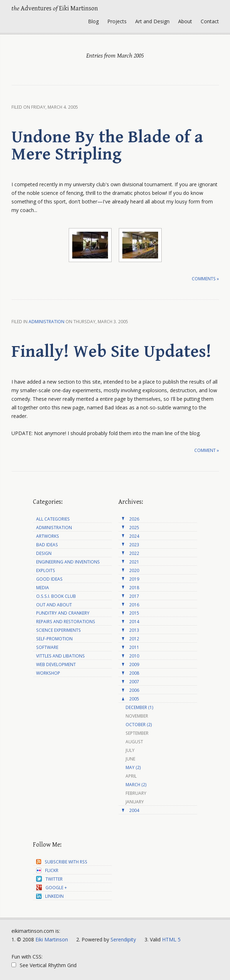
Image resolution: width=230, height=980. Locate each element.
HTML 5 (171, 939)
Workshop (48, 673)
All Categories (53, 519)
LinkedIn (50, 896)
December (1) (140, 707)
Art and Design (152, 21)
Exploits (46, 570)
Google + (52, 888)
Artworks (48, 536)
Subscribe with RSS (62, 862)
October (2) (139, 725)
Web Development (56, 664)
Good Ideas (49, 579)
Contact (210, 21)
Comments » (205, 279)
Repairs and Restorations (66, 622)
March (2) (136, 785)
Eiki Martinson (52, 939)
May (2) (133, 767)
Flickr (47, 870)
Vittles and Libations (60, 656)
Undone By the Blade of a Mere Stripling (107, 146)
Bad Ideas (47, 545)
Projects (117, 21)
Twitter (49, 879)
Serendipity (123, 939)
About (185, 21)
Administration (47, 322)
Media (43, 588)
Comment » (207, 450)
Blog (93, 21)
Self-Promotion (54, 639)
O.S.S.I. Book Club (56, 596)
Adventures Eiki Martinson (55, 8)
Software (47, 647)
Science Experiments (58, 630)
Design (44, 553)
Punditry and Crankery (63, 613)
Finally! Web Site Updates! (111, 352)
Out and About (54, 605)
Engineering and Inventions (68, 562)
